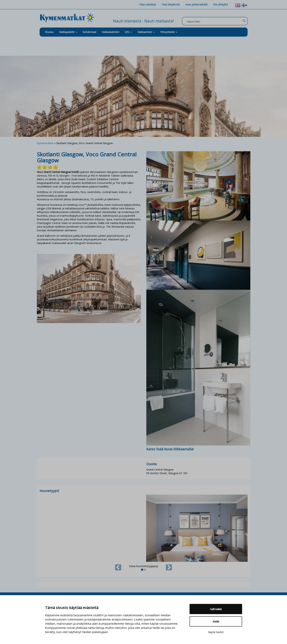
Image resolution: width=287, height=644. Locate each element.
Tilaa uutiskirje (148, 4)
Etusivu (49, 32)
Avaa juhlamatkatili (196, 4)
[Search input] (214, 21)
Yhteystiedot (169, 32)
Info (128, 32)
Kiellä (216, 621)
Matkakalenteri (111, 32)
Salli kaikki (216, 609)
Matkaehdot (146, 32)
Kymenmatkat (45, 143)
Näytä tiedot (216, 632)
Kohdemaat (89, 32)
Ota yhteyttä (220, 4)
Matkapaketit (68, 32)
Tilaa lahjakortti (171, 4)
